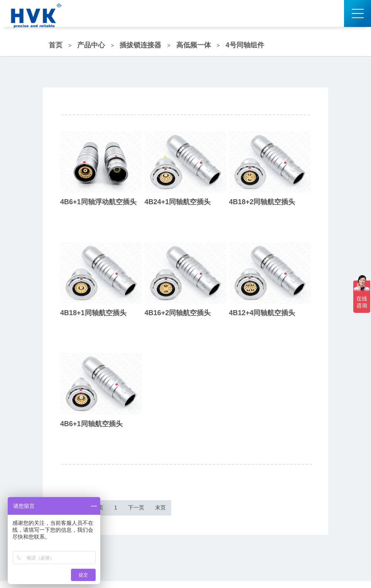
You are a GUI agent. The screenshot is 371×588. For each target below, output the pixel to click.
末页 (216, 511)
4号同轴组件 (245, 45)
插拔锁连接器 (140, 45)
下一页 (179, 511)
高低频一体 (194, 45)
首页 (56, 45)
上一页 (114, 511)
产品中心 (91, 45)
